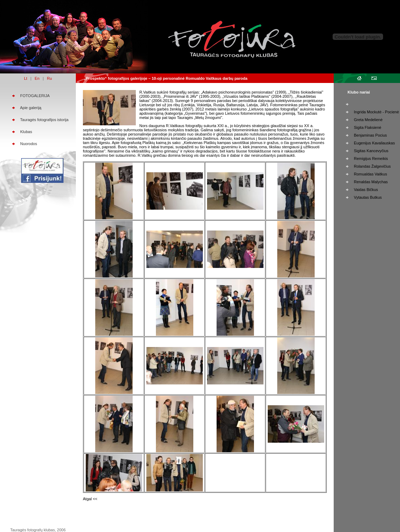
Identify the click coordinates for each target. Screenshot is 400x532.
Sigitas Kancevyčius (371, 151)
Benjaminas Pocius (370, 135)
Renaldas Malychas (371, 182)
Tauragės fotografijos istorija (44, 120)
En (37, 78)
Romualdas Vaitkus (370, 174)
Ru (49, 78)
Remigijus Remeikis (371, 159)
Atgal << (90, 499)
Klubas (26, 132)
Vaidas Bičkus (366, 190)
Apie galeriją (31, 108)
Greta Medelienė (368, 120)
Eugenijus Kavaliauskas (374, 143)
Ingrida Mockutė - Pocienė (376, 112)
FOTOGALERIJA (35, 96)
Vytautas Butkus (368, 197)
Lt (26, 78)
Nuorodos (29, 144)
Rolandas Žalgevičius (372, 166)
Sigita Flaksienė (368, 127)
